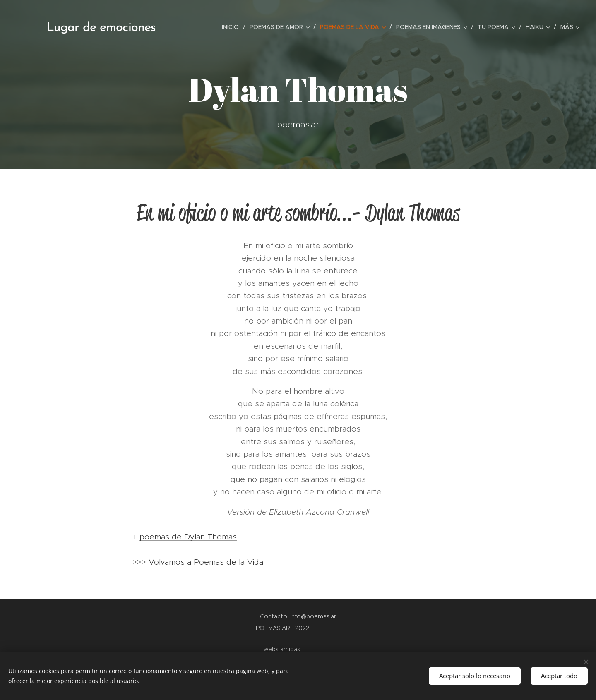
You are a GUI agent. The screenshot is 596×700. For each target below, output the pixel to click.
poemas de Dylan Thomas (188, 537)
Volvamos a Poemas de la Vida (206, 562)
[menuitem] (233, 27)
